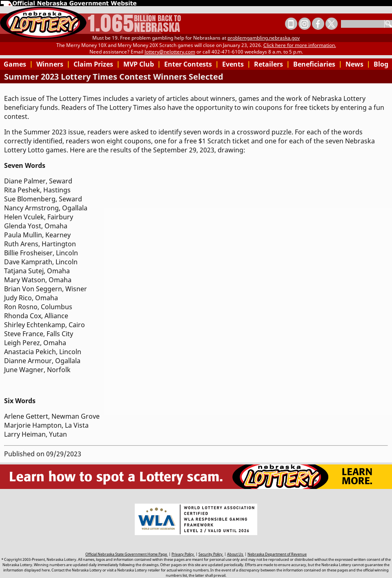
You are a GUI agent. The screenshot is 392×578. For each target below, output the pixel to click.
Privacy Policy (183, 554)
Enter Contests (192, 64)
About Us (235, 554)
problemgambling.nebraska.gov (264, 38)
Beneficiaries (318, 64)
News (358, 64)
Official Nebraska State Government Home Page (127, 554)
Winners (53, 64)
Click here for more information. (300, 45)
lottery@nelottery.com (170, 52)
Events (236, 64)
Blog (381, 64)
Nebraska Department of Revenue (277, 554)
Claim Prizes (97, 64)
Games (18, 64)
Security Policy (211, 554)
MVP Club (142, 64)
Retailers (272, 64)
